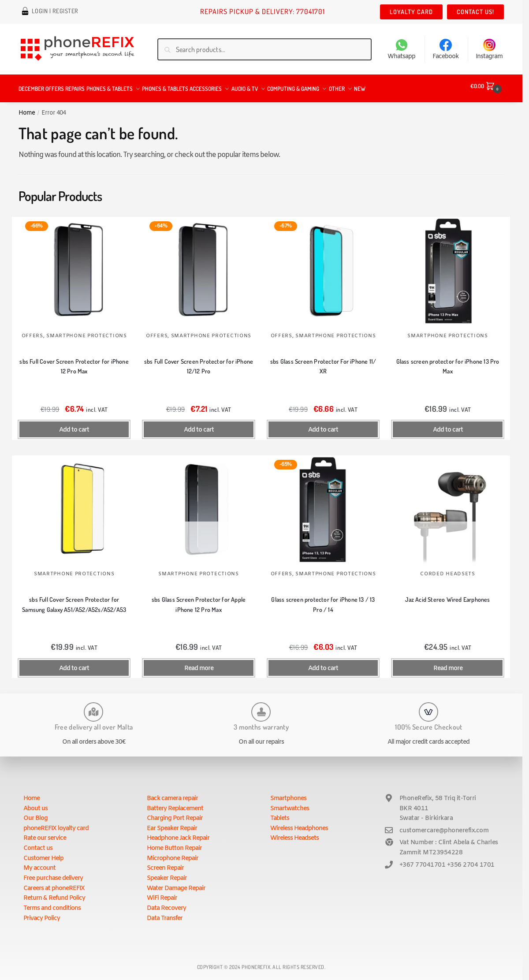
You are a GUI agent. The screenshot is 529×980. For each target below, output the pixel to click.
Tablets (280, 813)
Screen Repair (165, 863)
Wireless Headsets (294, 833)
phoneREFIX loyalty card (56, 823)
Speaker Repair (167, 873)
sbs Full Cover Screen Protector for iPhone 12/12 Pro (199, 361)
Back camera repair (172, 793)
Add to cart (74, 425)
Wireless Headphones (299, 823)
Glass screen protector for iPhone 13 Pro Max (448, 361)
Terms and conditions (52, 903)
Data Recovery (166, 903)
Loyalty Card (411, 12)
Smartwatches (290, 803)
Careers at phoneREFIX (54, 883)
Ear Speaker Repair (172, 823)
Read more (199, 663)
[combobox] (264, 49)
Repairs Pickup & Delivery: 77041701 (263, 11)
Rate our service (45, 833)
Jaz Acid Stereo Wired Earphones (447, 594)
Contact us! (475, 12)
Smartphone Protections (86, 331)
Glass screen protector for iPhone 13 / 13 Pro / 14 (323, 599)
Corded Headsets (448, 569)
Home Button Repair (174, 843)
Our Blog (35, 813)
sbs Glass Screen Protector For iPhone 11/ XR (323, 361)
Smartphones (288, 793)
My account (39, 863)
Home (27, 108)
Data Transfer (165, 913)
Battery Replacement (175, 803)
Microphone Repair (173, 853)
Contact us (38, 843)
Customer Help (43, 853)
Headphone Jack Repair (178, 833)
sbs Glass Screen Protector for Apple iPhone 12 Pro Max (199, 599)
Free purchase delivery (53, 873)
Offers (32, 331)
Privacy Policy (42, 913)
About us (35, 803)
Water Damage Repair (176, 883)
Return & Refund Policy (54, 893)
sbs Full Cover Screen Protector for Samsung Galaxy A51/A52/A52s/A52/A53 (74, 599)
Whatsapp (401, 50)
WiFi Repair (162, 893)
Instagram (489, 50)
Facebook (445, 50)
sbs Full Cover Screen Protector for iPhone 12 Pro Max (74, 361)
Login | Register (55, 12)
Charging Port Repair (175, 813)
